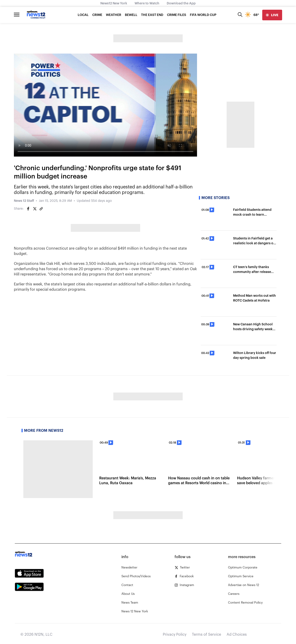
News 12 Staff (24, 201)
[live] (272, 15)
